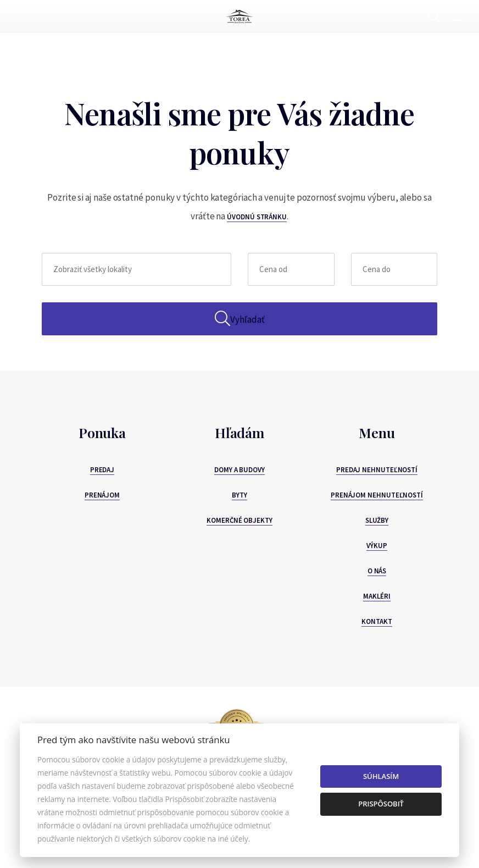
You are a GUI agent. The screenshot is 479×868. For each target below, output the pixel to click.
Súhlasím (381, 776)
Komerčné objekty (239, 520)
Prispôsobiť (381, 804)
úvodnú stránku (257, 217)
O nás (377, 571)
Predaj (102, 470)
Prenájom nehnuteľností (377, 495)
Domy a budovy (239, 470)
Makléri (377, 596)
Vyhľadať (240, 319)
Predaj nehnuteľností (377, 470)
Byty (239, 495)
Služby (377, 520)
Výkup (377, 546)
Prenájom (102, 495)
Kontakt (377, 621)
